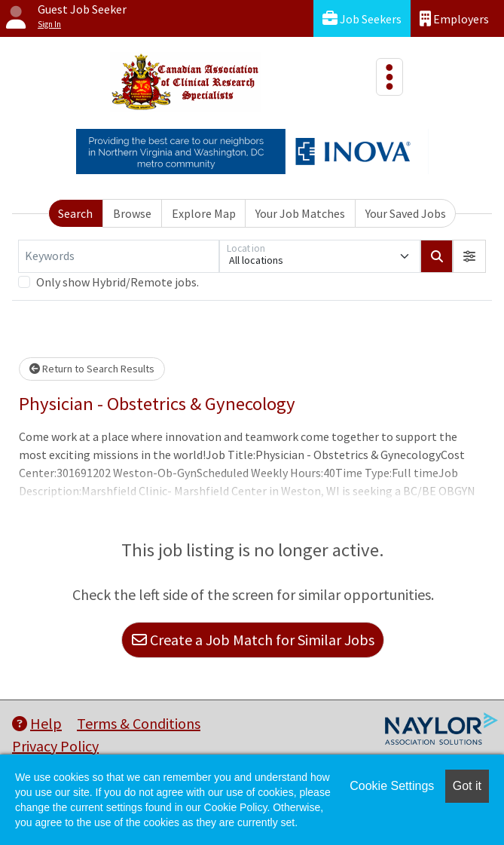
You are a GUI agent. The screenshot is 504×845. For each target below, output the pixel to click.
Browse (132, 213)
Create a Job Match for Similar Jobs (253, 640)
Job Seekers (362, 18)
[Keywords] (119, 256)
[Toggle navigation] (389, 77)
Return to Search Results (92, 369)
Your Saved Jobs (406, 213)
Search (75, 213)
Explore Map (204, 213)
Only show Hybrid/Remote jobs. (118, 282)
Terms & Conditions (139, 723)
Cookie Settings (392, 786)
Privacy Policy (55, 746)
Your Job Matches (300, 213)
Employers (454, 18)
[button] (469, 256)
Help (37, 723)
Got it (467, 786)
